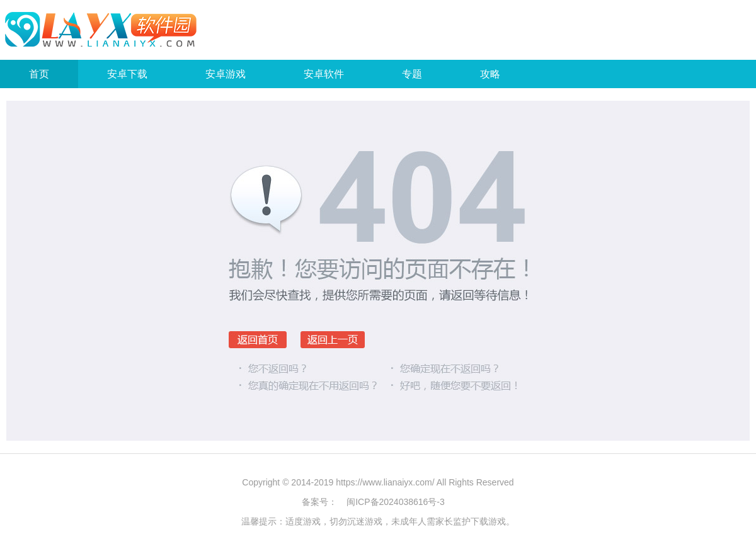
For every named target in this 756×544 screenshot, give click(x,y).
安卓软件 (324, 74)
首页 (39, 74)
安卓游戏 (226, 74)
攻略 (490, 74)
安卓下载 (127, 74)
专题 (412, 74)
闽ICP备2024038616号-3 (396, 502)
